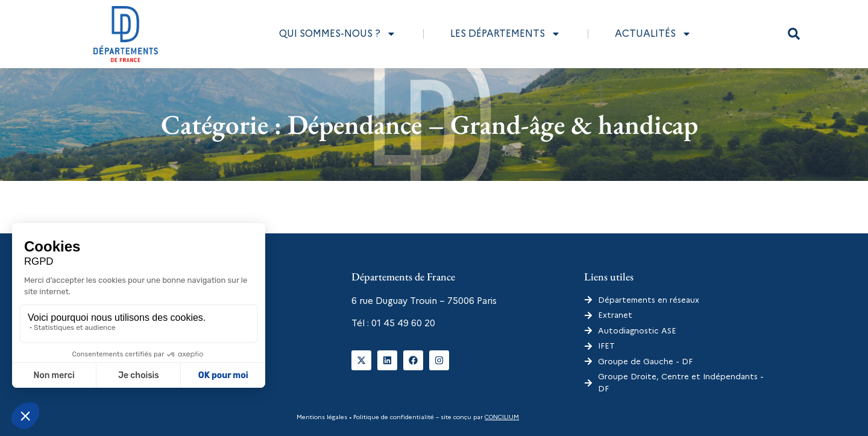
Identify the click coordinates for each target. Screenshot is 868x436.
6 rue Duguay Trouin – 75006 (413, 301)
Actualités (653, 34)
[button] (794, 34)
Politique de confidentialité (393, 417)
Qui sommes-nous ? (338, 34)
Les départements (505, 34)
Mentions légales (322, 417)
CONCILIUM (502, 417)
